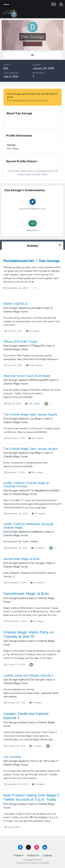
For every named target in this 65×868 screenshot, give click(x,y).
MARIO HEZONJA (16, 304)
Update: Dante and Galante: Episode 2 (28, 675)
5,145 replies (34, 365)
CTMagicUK (37, 346)
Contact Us (33, 855)
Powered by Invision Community (33, 863)
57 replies (38, 548)
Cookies (47, 855)
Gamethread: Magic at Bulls (21, 559)
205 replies (33, 403)
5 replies (36, 703)
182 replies (36, 438)
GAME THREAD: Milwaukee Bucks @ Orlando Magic (28, 526)
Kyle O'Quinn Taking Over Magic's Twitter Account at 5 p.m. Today (31, 797)
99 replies (33, 331)
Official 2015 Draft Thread (20, 342)
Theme (18, 855)
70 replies (39, 513)
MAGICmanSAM (39, 380)
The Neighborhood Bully (44, 490)
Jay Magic (36, 419)
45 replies (37, 582)
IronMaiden (36, 532)
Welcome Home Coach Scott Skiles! (27, 376)
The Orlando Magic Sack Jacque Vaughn (31, 414)
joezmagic (36, 308)
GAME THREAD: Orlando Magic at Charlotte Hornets (26, 485)
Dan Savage (49, 261)
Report (35, 288)
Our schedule (12, 757)
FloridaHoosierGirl (19, 261)
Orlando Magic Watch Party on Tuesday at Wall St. (29, 634)
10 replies (38, 784)
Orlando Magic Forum (16, 312)
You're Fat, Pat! (39, 761)
